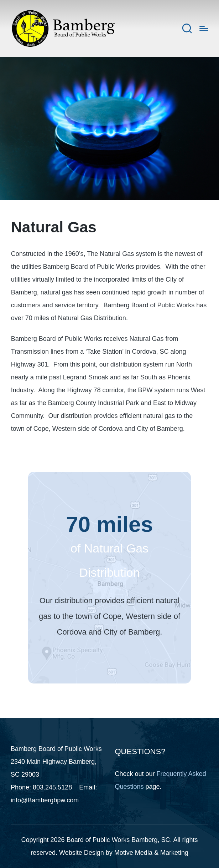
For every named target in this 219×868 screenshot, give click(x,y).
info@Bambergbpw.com (45, 800)
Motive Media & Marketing (151, 853)
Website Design (82, 853)
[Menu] (204, 29)
